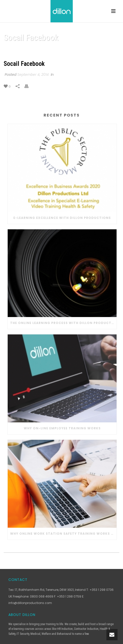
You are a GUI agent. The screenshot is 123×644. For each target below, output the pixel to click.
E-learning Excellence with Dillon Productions (62, 218)
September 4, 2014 (33, 75)
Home (46, 50)
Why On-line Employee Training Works (62, 428)
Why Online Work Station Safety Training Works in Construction (63, 534)
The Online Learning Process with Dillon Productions (63, 323)
